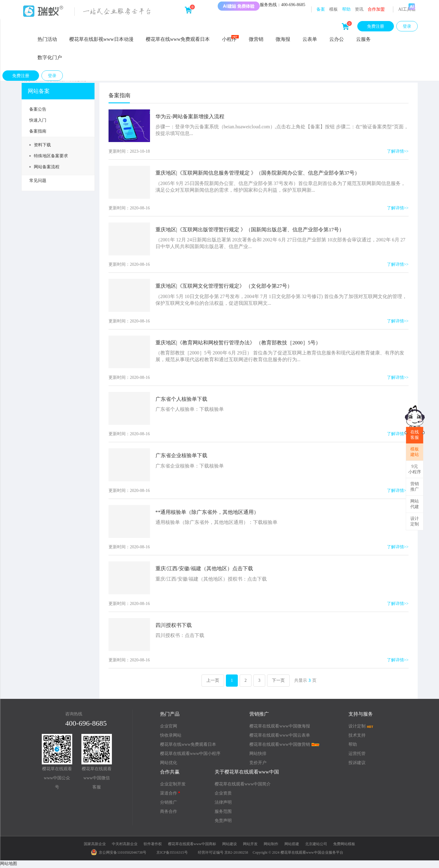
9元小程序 (415, 469)
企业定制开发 (173, 786)
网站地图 (9, 865)
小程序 (230, 39)
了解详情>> (398, 152)
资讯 (359, 9)
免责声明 (223, 822)
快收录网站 (171, 737)
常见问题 (38, 181)
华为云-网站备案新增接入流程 (194, 116)
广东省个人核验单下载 (185, 400)
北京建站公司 (316, 846)
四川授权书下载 (177, 627)
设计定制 (415, 521)
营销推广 (415, 487)
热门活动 (47, 39)
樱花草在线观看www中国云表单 (280, 737)
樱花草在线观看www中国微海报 (280, 728)
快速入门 (38, 120)
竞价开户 (258, 765)
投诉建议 (357, 765)
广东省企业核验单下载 (185, 457)
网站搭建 (292, 846)
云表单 (310, 39)
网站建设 (230, 846)
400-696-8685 (86, 725)
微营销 (256, 39)
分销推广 (169, 804)
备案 (321, 9)
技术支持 (357, 737)
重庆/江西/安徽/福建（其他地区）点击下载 (209, 570)
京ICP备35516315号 (172, 854)
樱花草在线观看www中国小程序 (190, 755)
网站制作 (271, 846)
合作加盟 (376, 9)
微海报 (283, 39)
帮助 (346, 9)
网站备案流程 (44, 167)
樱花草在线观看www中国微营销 (284, 746)
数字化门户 (50, 57)
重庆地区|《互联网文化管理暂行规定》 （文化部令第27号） (230, 286)
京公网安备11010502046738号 (119, 854)
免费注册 (376, 26)
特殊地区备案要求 (49, 156)
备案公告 (38, 109)
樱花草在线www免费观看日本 (178, 39)
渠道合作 (170, 795)
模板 (334, 9)
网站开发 (250, 846)
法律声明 (223, 804)
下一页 (278, 682)
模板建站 (415, 452)
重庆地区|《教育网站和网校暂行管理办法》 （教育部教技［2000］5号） (245, 343)
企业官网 (169, 728)
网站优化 (169, 765)
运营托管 (357, 755)
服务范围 (223, 813)
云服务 (363, 39)
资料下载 (40, 145)
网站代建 (415, 504)
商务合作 (169, 813)
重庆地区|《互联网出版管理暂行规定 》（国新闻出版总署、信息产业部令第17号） (257, 230)
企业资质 (223, 795)
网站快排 (258, 755)
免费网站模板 (344, 846)
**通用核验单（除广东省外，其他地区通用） (212, 513)
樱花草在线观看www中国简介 (243, 786)
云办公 (337, 39)
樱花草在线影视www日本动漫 (101, 39)
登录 (407, 26)
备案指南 (38, 131)
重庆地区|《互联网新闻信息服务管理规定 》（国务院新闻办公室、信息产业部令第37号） (266, 173)
